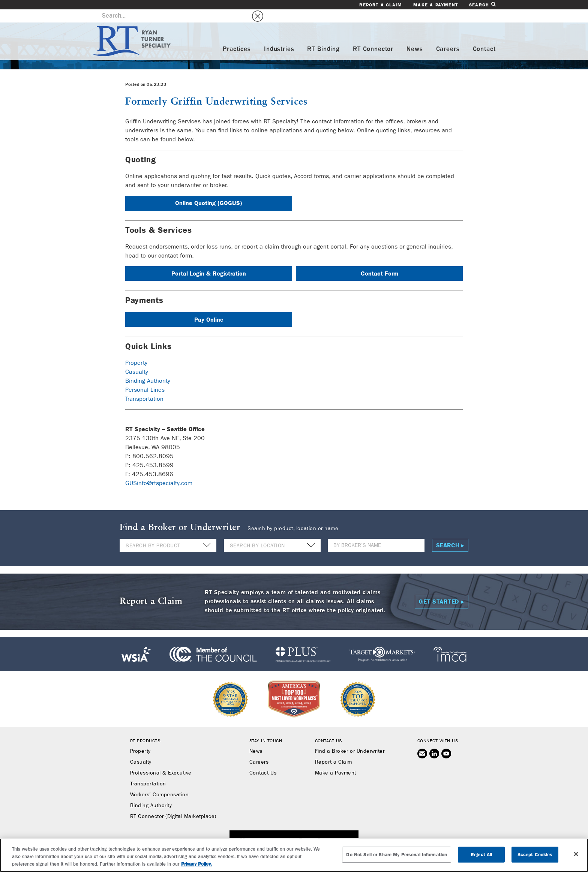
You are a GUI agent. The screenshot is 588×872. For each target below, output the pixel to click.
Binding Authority (148, 368)
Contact (484, 36)
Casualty (137, 359)
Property (136, 350)
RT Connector (373, 36)
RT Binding (323, 36)
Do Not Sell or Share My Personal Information (397, 855)
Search (482, 5)
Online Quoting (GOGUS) (209, 190)
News (415, 36)
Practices (237, 36)
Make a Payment (436, 5)
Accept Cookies (535, 855)
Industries (279, 36)
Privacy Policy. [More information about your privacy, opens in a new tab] (196, 864)
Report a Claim (381, 5)
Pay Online (209, 306)
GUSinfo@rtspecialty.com (159, 470)
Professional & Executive (161, 760)
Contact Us (263, 760)
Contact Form (379, 260)
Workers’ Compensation (160, 782)
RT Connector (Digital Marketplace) (173, 803)
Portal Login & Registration (209, 260)
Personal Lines (145, 377)
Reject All (481, 855)
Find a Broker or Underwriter (350, 738)
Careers (448, 36)
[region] (294, 855)
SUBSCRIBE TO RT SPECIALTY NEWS (294, 828)
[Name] (376, 532)
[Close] (576, 854)
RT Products (145, 728)
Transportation (144, 386)
